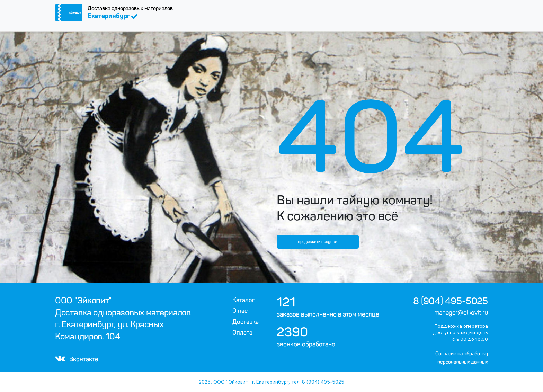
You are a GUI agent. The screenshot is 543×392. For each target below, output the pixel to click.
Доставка (246, 322)
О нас (240, 311)
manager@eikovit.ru (461, 313)
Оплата (242, 332)
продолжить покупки (318, 242)
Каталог (244, 300)
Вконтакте (77, 359)
